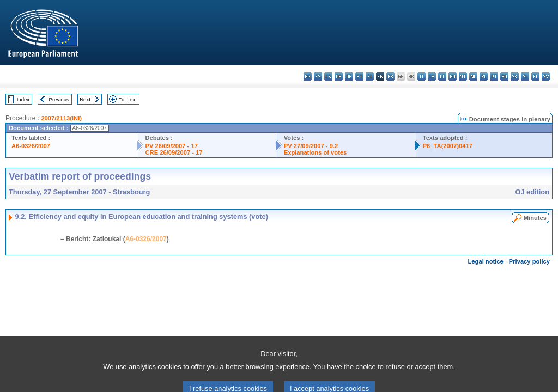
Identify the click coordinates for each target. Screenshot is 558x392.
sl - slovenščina (525, 76)
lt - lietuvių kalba (442, 76)
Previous (59, 99)
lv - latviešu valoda (432, 76)
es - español (318, 76)
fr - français (390, 76)
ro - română (504, 76)
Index (23, 99)
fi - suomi (535, 76)
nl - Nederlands (473, 76)
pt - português (494, 76)
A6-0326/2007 (31, 146)
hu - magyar (453, 76)
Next (85, 99)
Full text (128, 99)
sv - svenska (546, 76)
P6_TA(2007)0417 (448, 146)
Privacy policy (529, 261)
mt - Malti (463, 76)
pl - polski (484, 76)
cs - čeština (328, 76)
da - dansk (339, 76)
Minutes (535, 218)
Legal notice (486, 261)
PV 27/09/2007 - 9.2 (311, 146)
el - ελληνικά (370, 76)
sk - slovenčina (515, 76)
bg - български (308, 76)
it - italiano (421, 76)
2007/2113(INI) (61, 118)
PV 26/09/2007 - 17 (171, 146)
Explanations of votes (316, 152)
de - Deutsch (349, 76)
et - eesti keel (359, 76)
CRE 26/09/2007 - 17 (174, 152)
